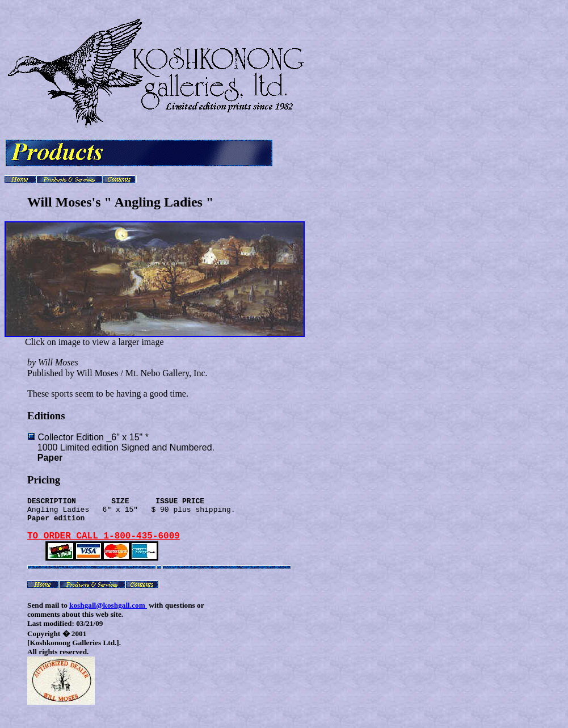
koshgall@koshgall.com (108, 616)
